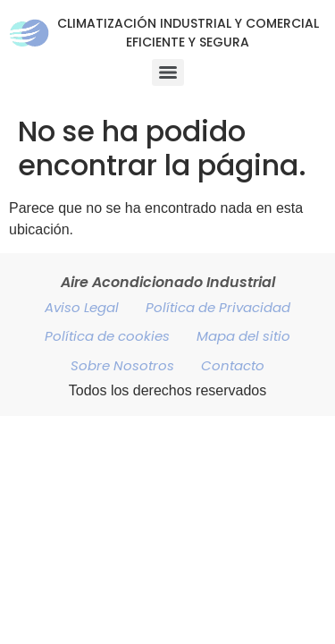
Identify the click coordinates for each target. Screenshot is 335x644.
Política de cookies (107, 336)
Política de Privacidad (218, 307)
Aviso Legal (82, 307)
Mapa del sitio (243, 336)
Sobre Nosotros (122, 365)
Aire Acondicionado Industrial (168, 282)
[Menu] (168, 72)
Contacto (233, 365)
